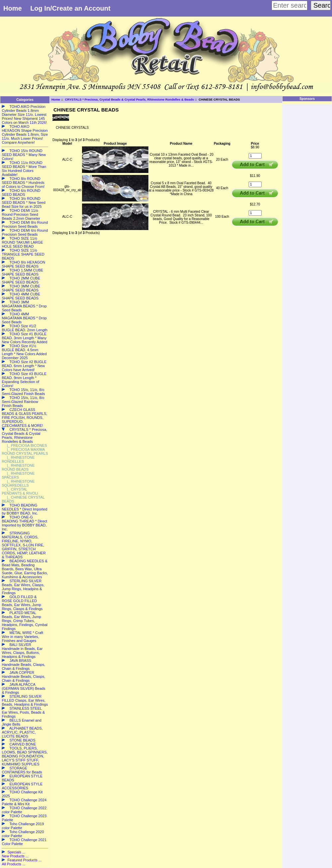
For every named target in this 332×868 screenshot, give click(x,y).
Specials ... (16, 852)
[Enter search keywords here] (290, 5)
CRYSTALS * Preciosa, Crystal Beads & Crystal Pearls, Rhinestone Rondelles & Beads (129, 99)
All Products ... (13, 864)
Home (13, 8)
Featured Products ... (24, 860)
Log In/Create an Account (70, 8)
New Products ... (15, 856)
